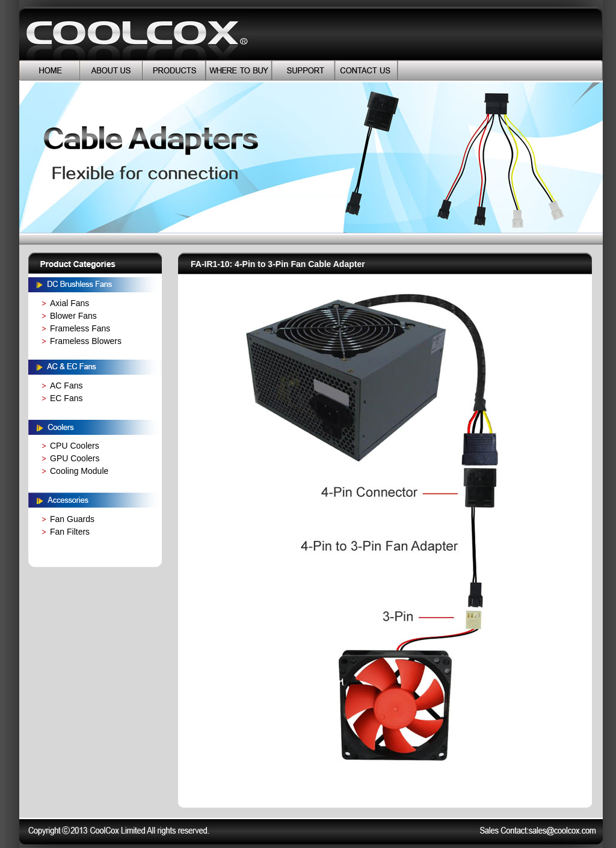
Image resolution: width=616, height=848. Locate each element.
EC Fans (66, 398)
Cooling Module (79, 471)
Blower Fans (73, 316)
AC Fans (66, 386)
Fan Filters (70, 532)
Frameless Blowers (86, 341)
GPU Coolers (75, 458)
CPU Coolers (75, 446)
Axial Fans (69, 303)
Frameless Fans (80, 328)
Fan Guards (72, 519)
